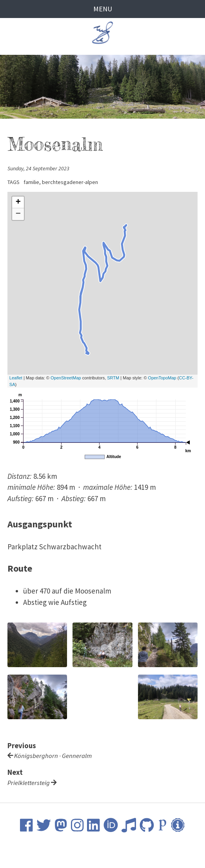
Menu (103, 9)
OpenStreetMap (66, 378)
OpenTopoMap (162, 378)
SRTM (113, 378)
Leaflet (16, 378)
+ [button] (18, 203)
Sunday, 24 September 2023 (39, 168)
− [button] (18, 215)
